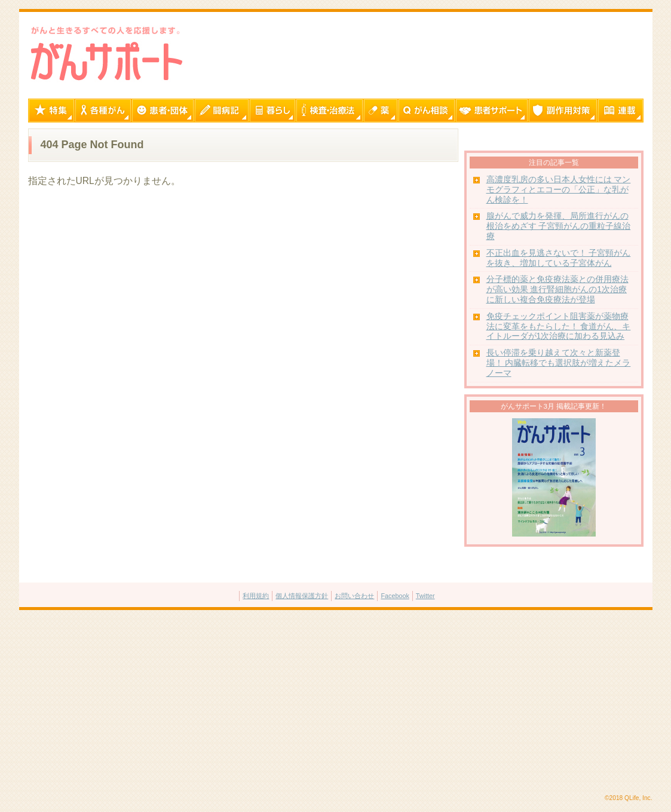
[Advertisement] (336, 703)
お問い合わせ (354, 596)
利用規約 (256, 596)
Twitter (425, 596)
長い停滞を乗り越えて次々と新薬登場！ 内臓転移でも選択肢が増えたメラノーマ (559, 363)
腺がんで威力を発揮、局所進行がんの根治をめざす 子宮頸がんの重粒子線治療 (559, 226)
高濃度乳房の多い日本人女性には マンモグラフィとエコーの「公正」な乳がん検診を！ (559, 190)
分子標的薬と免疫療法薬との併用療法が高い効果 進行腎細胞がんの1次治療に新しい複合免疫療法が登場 (557, 289)
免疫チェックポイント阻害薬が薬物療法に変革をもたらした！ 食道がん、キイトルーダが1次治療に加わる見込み (559, 327)
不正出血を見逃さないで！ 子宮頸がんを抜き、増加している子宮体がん (559, 258)
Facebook (395, 596)
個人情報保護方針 (302, 596)
